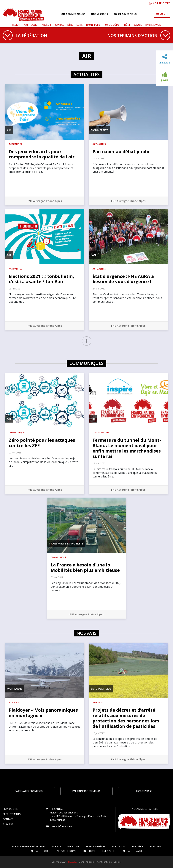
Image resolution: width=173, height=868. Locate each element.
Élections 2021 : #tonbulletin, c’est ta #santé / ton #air (41, 279)
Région (16, 25)
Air (9, 130)
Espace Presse (144, 791)
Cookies (118, 862)
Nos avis (14, 702)
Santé (95, 255)
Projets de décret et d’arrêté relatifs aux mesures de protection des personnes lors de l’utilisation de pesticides (126, 718)
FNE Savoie (109, 851)
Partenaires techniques (86, 791)
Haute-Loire (93, 25)
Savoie (138, 25)
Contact (8, 819)
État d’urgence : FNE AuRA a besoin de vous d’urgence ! (123, 279)
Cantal (59, 25)
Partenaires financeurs (29, 791)
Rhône (127, 25)
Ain (26, 25)
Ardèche (47, 25)
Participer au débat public (121, 151)
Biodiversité (99, 130)
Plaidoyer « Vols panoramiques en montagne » (43, 713)
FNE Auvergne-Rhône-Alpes (29, 846)
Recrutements (12, 814)
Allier (35, 25)
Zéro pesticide (101, 689)
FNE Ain (57, 846)
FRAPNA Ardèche (96, 846)
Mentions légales (87, 862)
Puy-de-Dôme (112, 25)
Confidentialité (104, 862)
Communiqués (17, 433)
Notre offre (159, 3)
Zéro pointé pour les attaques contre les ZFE (42, 443)
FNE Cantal (119, 846)
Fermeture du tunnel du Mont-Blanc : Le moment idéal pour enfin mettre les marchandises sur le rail (127, 448)
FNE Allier (73, 846)
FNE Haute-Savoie (132, 851)
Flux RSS (8, 824)
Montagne (15, 689)
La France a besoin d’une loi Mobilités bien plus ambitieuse (85, 567)
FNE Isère (138, 846)
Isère (70, 25)
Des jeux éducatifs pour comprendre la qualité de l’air (42, 154)
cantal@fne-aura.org (62, 826)
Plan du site (10, 809)
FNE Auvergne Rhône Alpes (45, 201)
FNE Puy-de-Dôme (66, 851)
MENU (162, 14)
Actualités (15, 144)
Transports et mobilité (66, 543)
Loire (80, 25)
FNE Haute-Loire (40, 851)
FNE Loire (155, 846)
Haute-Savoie (153, 25)
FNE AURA (72, 862)
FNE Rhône (89, 851)
